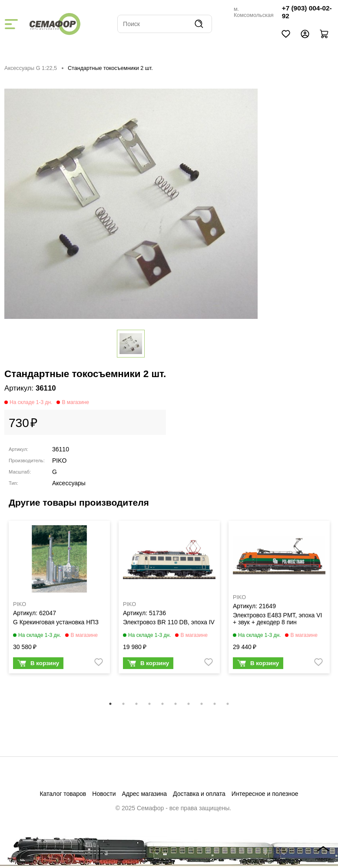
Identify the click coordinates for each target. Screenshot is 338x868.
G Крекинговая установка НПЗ (56, 622)
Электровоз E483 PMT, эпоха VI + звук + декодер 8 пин (278, 619)
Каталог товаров (63, 794)
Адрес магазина (145, 794)
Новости (104, 794)
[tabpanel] (59, 599)
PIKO (59, 461)
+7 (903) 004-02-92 (307, 12)
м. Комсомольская (254, 12)
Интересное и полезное (265, 794)
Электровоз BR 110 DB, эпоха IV (169, 622)
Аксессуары (69, 483)
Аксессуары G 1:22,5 (31, 68)
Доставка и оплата (199, 794)
